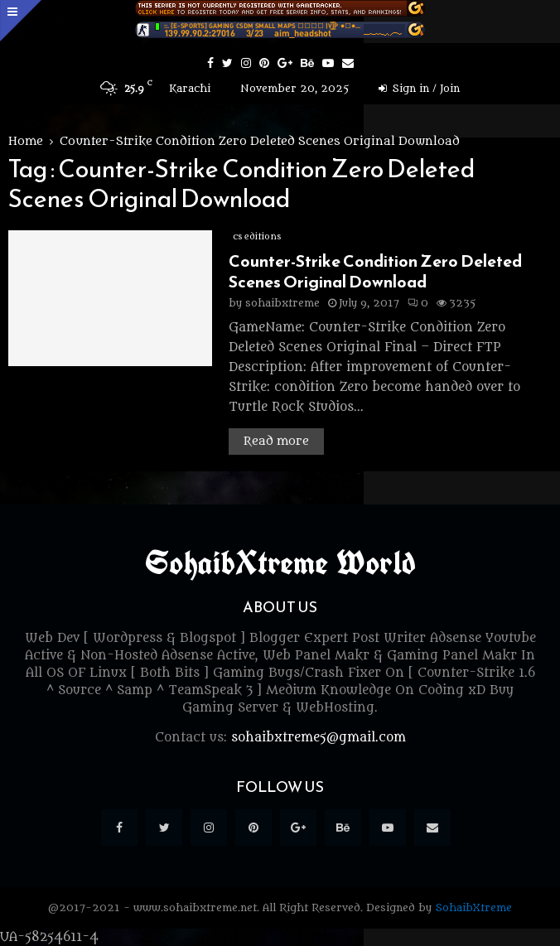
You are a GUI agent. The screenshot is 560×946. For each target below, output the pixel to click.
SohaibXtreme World (280, 562)
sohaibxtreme (282, 303)
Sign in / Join (419, 88)
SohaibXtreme (473, 907)
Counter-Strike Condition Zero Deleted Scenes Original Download (375, 271)
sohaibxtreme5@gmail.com (319, 738)
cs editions (257, 236)
